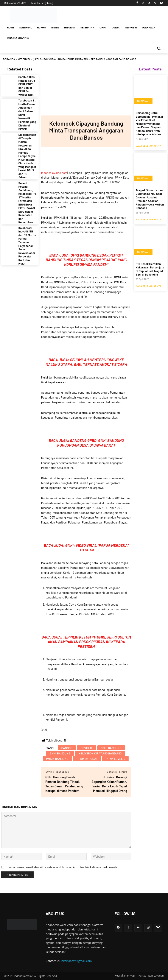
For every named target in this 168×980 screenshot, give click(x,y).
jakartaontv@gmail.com (76, 961)
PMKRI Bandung (57, 759)
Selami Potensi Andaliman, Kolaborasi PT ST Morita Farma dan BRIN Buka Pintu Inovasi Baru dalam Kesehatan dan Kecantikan (27, 168)
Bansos (67, 748)
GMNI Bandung (60, 753)
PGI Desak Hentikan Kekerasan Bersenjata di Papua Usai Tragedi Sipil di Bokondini (149, 258)
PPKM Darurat (87, 759)
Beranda (9, 59)
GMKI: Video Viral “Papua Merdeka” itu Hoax (97, 548)
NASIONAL (143, 101)
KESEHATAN (25, 59)
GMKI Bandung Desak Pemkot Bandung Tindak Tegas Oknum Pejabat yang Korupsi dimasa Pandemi (86, 260)
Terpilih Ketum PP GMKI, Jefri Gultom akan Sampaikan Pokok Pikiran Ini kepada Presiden (89, 642)
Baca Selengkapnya (148, 142)
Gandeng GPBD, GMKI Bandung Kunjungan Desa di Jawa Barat (90, 443)
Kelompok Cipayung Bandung (100, 753)
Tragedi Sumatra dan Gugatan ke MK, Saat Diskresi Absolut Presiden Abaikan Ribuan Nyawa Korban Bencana (150, 192)
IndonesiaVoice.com (54, 173)
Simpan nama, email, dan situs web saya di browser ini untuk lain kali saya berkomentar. (63, 867)
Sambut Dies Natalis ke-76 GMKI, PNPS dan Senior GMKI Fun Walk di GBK (27, 84)
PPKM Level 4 (115, 759)
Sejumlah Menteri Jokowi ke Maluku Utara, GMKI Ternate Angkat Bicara (86, 362)
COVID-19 (87, 748)
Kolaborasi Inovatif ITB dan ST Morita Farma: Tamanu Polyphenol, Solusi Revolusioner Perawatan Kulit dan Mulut (27, 200)
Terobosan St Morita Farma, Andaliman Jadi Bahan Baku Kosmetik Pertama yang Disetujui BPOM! (27, 107)
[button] (159, 48)
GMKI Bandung (111, 748)
